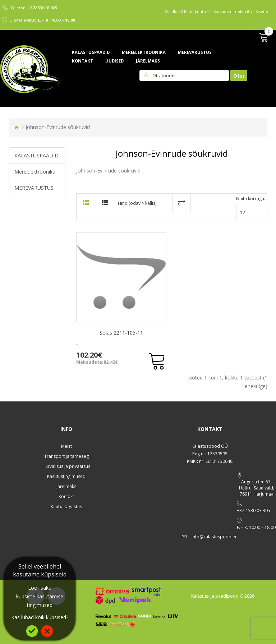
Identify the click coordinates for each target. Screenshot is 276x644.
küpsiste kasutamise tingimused (40, 601)
